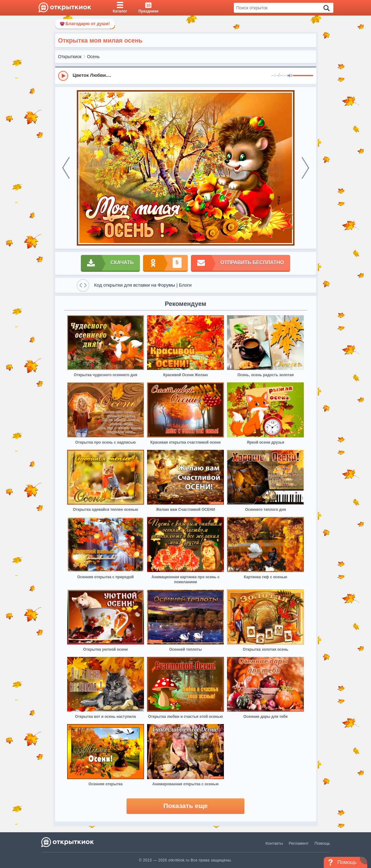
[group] (186, 76)
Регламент (299, 843)
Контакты (274, 843)
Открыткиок (70, 57)
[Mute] (290, 76)
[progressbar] (303, 76)
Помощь (322, 843)
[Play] (63, 76)
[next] (305, 168)
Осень (93, 57)
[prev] (66, 168)
